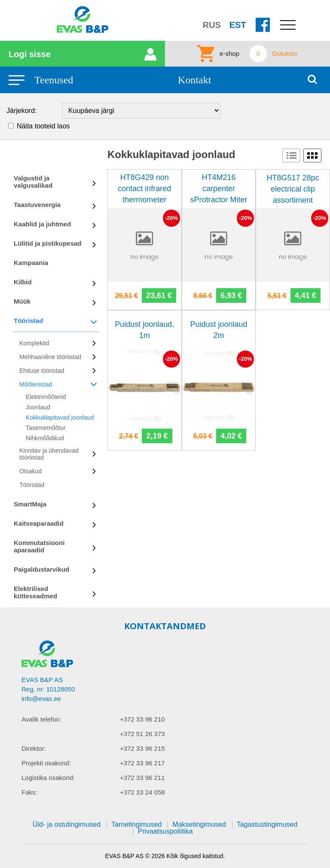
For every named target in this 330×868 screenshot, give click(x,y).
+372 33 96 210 (142, 719)
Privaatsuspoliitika (165, 831)
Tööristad (28, 321)
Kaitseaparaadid (39, 523)
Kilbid (23, 282)
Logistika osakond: (48, 778)
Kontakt (194, 80)
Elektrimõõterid (46, 397)
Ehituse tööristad (42, 371)
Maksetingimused (199, 824)
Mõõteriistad (36, 384)
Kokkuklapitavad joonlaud (60, 417)
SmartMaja (30, 504)
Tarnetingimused (136, 824)
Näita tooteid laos (43, 126)
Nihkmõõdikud (45, 438)
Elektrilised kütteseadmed (35, 592)
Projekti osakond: (46, 763)
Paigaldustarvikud (41, 569)
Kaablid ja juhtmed (42, 224)
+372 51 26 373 (142, 734)
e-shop (229, 54)
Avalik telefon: (41, 719)
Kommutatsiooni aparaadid (39, 546)
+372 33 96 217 (142, 763)
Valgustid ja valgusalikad (33, 182)
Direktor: (34, 748)
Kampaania (31, 263)
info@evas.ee (41, 699)
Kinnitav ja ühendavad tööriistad (49, 454)
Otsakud (31, 471)
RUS (212, 25)
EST (238, 25)
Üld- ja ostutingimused (67, 824)
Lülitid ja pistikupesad (48, 243)
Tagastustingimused (267, 824)
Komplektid (34, 343)
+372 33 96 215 (142, 748)
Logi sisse (30, 54)
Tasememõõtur (46, 428)
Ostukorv (285, 54)
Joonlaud (38, 407)
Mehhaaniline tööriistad (50, 357)
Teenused (54, 80)
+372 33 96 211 (142, 778)
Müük (22, 301)
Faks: (29, 792)
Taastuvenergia (37, 205)
